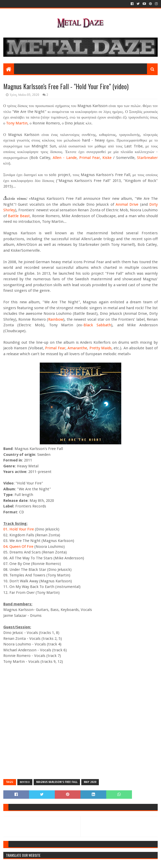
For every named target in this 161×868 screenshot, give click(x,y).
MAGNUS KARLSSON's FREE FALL (57, 782)
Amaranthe (77, 348)
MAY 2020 (90, 782)
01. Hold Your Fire (19, 529)
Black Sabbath (97, 325)
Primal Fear (90, 158)
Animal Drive (127, 204)
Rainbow (56, 319)
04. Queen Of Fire (18, 547)
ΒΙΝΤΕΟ (25, 782)
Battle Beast (19, 216)
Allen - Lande (65, 158)
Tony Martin (17, 123)
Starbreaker (147, 158)
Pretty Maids (100, 348)
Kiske (107, 158)
